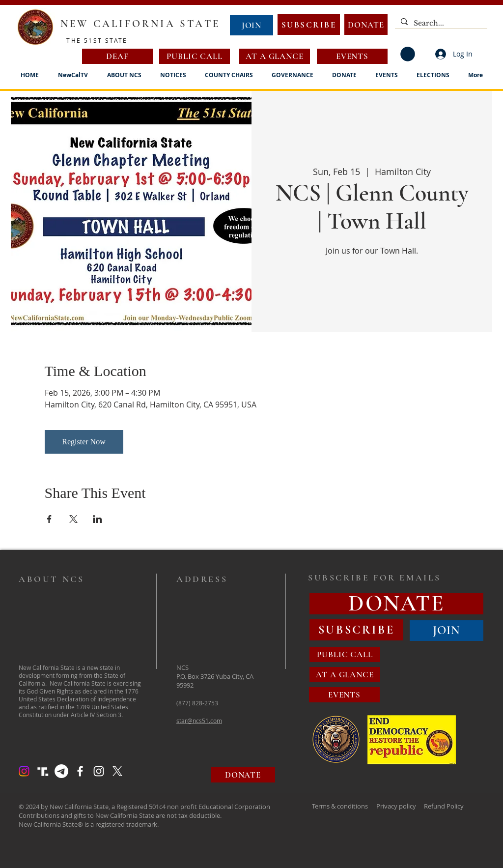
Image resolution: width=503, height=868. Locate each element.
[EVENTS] (352, 56)
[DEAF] (117, 56)
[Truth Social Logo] (43, 771)
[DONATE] (366, 25)
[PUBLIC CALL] (195, 56)
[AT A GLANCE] (275, 56)
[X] (117, 771)
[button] (408, 54)
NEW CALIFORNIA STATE (140, 24)
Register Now (84, 442)
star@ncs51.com (199, 721)
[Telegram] (61, 771)
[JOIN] (251, 25)
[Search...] (440, 24)
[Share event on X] (73, 519)
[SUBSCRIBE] (309, 25)
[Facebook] (80, 771)
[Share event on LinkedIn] (98, 519)
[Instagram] (24, 771)
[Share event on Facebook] (49, 519)
